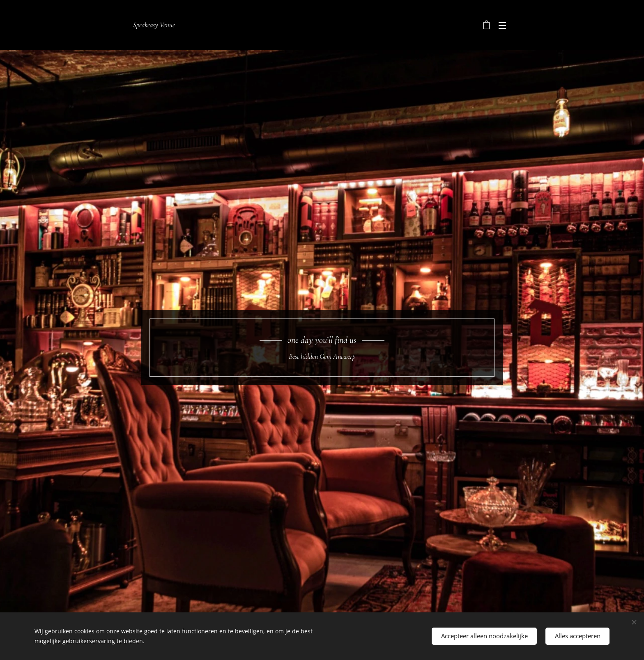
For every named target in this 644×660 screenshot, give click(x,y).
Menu (502, 25)
